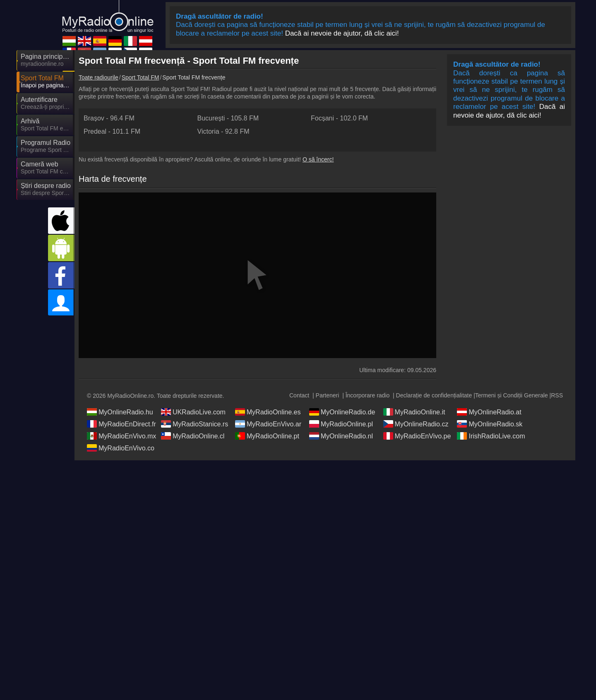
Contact (299, 395)
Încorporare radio (368, 395)
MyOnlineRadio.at (489, 412)
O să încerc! (318, 159)
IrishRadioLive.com (491, 436)
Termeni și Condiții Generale (512, 395)
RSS (557, 395)
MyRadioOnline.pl (341, 424)
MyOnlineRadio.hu (120, 412)
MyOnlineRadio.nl (341, 436)
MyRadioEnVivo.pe (417, 436)
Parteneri (328, 395)
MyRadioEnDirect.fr (121, 424)
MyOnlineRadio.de (342, 412)
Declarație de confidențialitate (434, 395)
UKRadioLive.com (193, 412)
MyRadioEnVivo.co (121, 448)
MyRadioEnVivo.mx (121, 436)
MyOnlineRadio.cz (416, 424)
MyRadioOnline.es (268, 412)
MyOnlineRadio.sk (490, 424)
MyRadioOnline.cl (193, 436)
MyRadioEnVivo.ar (268, 424)
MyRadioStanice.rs (195, 424)
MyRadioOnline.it (414, 412)
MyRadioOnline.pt (267, 436)
